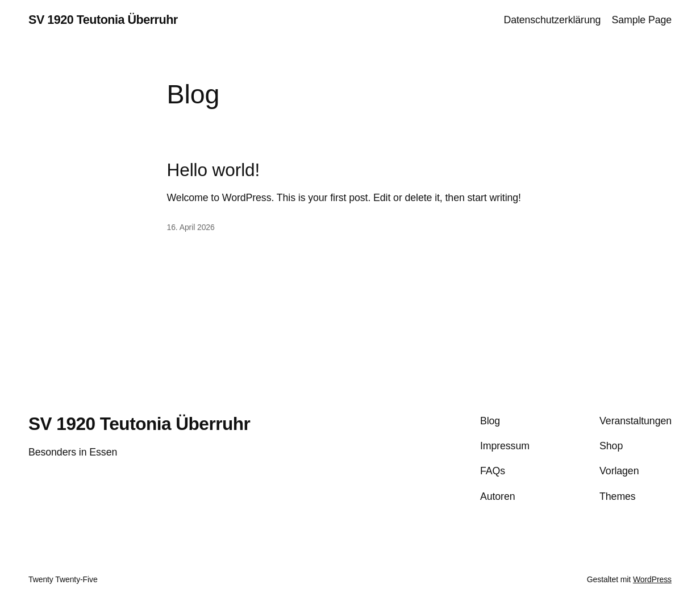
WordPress (652, 579)
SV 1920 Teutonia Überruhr (103, 20)
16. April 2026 (191, 227)
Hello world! (214, 170)
